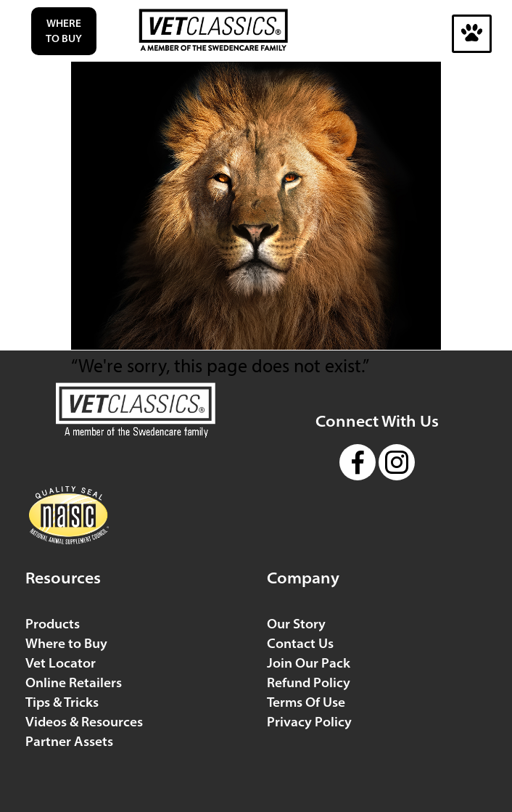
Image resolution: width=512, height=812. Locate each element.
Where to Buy (64, 31)
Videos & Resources (84, 722)
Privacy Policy (309, 722)
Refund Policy (309, 682)
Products (53, 624)
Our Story (296, 624)
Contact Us (300, 643)
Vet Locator (61, 663)
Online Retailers (74, 682)
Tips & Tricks (62, 702)
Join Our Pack (309, 663)
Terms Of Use (306, 702)
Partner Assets (69, 741)
